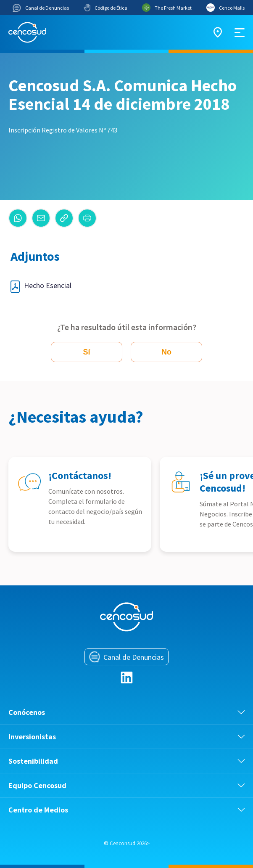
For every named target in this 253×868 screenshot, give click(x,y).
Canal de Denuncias (41, 8)
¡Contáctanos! (80, 475)
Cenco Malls (225, 8)
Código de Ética (105, 8)
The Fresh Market (167, 8)
